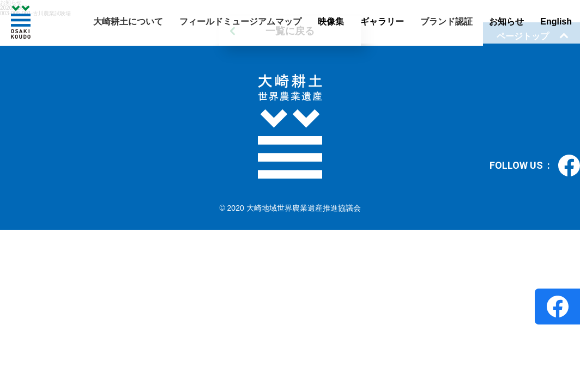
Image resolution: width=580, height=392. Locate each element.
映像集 (331, 22)
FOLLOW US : (535, 166)
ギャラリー (382, 22)
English (556, 22)
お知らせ (506, 22)
